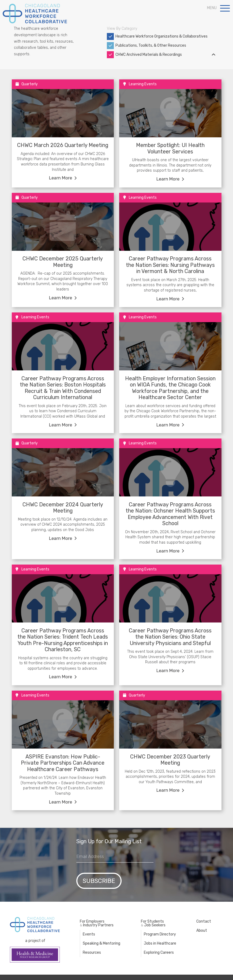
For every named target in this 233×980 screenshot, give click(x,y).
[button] (225, 8)
